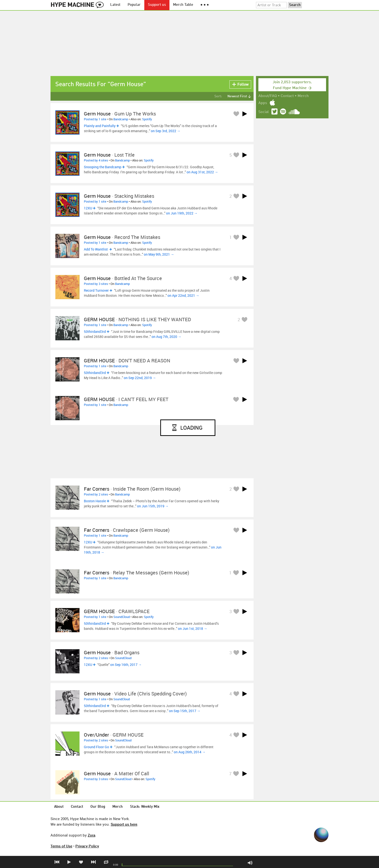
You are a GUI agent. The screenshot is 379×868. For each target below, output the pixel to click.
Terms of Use (61, 846)
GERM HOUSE (99, 319)
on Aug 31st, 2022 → (202, 172)
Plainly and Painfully (100, 126)
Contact (287, 96)
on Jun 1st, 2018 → (193, 628)
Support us (157, 5)
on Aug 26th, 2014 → (190, 752)
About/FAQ (268, 96)
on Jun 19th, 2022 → (182, 213)
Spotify (147, 119)
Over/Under (96, 735)
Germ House (97, 114)
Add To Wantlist (96, 249)
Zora (91, 835)
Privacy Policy (87, 846)
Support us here (124, 824)
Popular (134, 5)
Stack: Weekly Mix (145, 807)
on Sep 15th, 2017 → (185, 711)
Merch (303, 96)
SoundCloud (122, 617)
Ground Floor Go (96, 747)
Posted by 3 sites (96, 284)
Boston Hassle (95, 501)
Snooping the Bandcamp (103, 167)
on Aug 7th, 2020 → (166, 337)
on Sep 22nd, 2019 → (140, 378)
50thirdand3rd (95, 331)
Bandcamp (121, 119)
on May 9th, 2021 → (159, 254)
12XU (88, 208)
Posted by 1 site (95, 119)
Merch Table (183, 5)
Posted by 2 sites (96, 494)
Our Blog (98, 807)
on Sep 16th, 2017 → (126, 665)
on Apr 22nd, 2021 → (183, 295)
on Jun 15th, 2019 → (153, 506)
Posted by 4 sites (96, 160)
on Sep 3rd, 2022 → (166, 131)
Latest (115, 5)
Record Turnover (96, 290)
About (59, 807)
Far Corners (97, 489)
